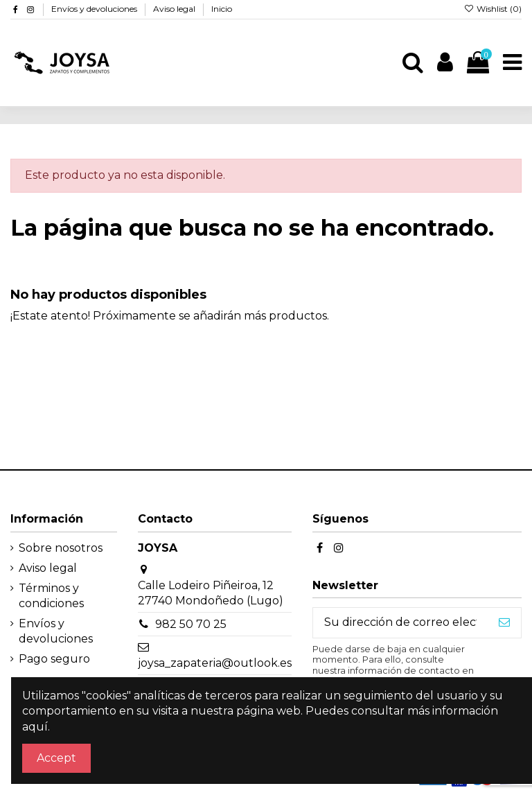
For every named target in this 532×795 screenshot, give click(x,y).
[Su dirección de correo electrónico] (400, 623)
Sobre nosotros (61, 548)
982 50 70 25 (191, 624)
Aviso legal (175, 9)
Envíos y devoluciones (95, 9)
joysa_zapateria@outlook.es (215, 663)
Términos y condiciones (51, 596)
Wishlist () (493, 9)
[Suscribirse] (504, 623)
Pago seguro (54, 659)
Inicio (222, 9)
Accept (56, 758)
